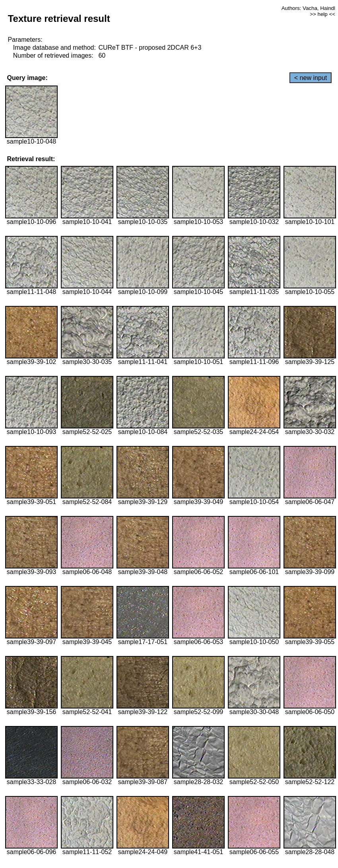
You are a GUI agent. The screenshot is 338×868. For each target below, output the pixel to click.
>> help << (322, 14)
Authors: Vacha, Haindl (308, 8)
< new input (311, 78)
